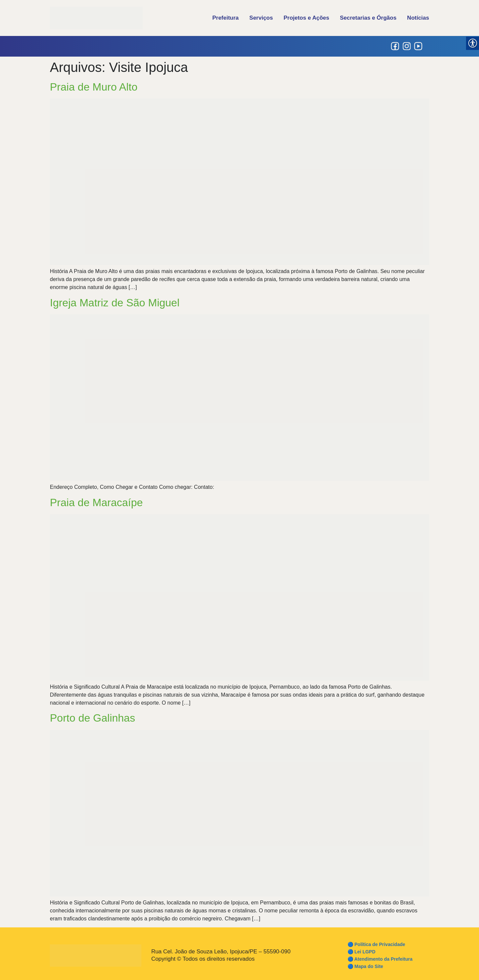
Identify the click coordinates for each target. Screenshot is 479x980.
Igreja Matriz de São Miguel (115, 303)
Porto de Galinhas (92, 718)
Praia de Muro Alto (94, 87)
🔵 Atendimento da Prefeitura (380, 959)
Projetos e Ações (306, 18)
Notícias (418, 18)
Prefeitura (225, 18)
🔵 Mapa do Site (365, 966)
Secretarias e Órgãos (368, 18)
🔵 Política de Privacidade (376, 944)
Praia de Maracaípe (96, 502)
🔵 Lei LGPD (362, 952)
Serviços (261, 18)
